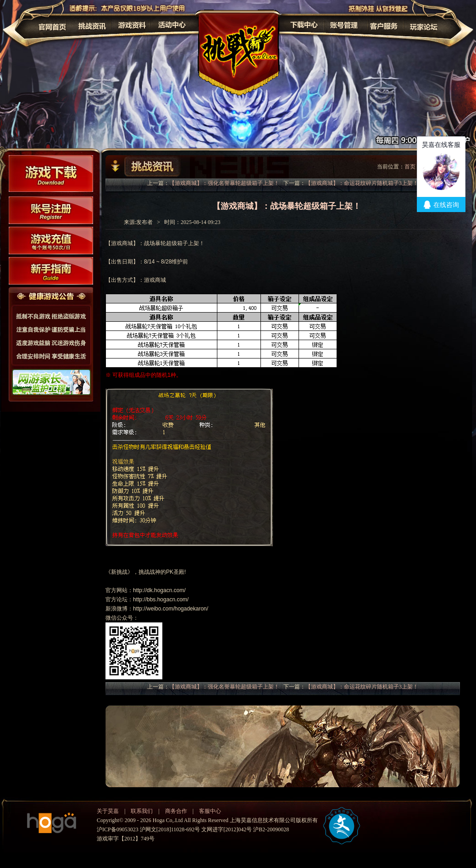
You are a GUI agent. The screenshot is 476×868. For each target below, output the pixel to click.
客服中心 (210, 811)
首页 (410, 167)
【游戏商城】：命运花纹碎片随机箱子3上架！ (362, 183)
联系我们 (142, 811)
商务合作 (176, 811)
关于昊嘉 (108, 811)
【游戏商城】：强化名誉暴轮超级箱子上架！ (224, 183)
